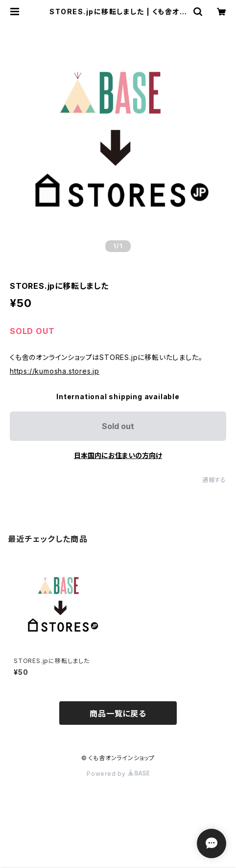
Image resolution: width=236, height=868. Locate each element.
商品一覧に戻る (118, 714)
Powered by (118, 774)
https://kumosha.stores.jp (55, 371)
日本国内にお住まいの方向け (118, 455)
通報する (214, 480)
